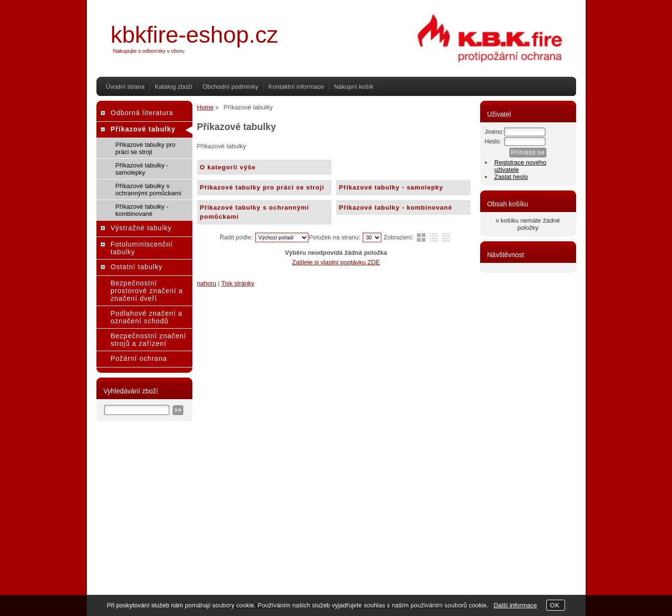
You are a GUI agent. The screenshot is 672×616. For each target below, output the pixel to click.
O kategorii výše (228, 167)
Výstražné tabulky (141, 228)
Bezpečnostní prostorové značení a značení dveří (147, 291)
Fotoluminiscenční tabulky (142, 248)
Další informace (515, 605)
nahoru (207, 283)
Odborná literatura (142, 113)
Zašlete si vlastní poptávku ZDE (336, 262)
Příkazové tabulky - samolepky (391, 187)
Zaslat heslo (511, 177)
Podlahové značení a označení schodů (147, 317)
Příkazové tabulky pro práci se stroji (262, 187)
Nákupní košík (354, 87)
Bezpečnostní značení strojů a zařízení (149, 340)
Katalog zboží (173, 87)
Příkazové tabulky (143, 129)
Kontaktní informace (296, 87)
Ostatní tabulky (137, 267)
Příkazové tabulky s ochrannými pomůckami (255, 212)
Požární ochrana (139, 358)
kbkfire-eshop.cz (195, 35)
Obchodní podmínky (230, 87)
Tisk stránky (238, 283)
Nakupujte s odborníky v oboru (149, 51)
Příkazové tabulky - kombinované (396, 207)
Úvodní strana (125, 87)
